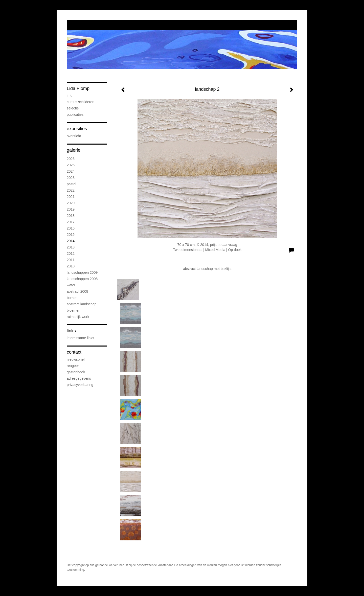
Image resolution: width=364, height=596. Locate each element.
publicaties (75, 114)
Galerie (74, 150)
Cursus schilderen (81, 102)
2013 (71, 247)
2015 (71, 235)
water (71, 285)
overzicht (74, 136)
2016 (71, 228)
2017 (71, 222)
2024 (71, 171)
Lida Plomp (78, 88)
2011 (71, 260)
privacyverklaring (80, 385)
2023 (71, 178)
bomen (72, 298)
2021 (71, 197)
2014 (71, 241)
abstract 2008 (77, 291)
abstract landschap (82, 304)
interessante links (80, 338)
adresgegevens (79, 378)
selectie (73, 108)
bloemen (74, 310)
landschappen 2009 (82, 272)
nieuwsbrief (76, 359)
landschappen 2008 (82, 279)
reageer (73, 366)
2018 (71, 216)
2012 (71, 254)
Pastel (71, 184)
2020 (71, 203)
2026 (71, 159)
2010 (71, 266)
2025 (71, 165)
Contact (74, 352)
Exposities (77, 129)
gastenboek (76, 372)
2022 (71, 190)
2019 (71, 209)
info (70, 96)
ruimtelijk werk (78, 317)
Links (71, 331)
